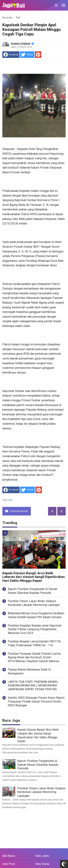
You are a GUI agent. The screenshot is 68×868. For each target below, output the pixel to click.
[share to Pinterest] (38, 55)
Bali (11, 500)
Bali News (9, 856)
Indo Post (9, 864)
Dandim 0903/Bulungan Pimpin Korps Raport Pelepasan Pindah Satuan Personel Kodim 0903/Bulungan (36, 702)
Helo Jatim (42, 856)
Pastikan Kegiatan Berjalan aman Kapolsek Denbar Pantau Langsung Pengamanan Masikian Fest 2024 (35, 629)
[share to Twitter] (27, 55)
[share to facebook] (11, 55)
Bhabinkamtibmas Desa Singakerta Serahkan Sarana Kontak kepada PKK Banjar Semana (36, 615)
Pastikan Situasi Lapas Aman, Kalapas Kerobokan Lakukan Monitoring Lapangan (34, 603)
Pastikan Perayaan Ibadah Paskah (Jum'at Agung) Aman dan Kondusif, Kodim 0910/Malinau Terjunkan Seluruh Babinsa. (34, 657)
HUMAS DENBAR (22, 44)
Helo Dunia (42, 864)
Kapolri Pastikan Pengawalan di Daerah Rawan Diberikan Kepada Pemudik (33, 591)
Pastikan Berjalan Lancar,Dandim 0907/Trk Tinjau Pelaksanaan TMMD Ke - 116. (34, 643)
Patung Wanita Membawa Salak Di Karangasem (29, 671)
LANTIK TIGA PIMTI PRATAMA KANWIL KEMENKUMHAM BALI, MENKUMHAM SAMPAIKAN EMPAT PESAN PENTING (33, 686)
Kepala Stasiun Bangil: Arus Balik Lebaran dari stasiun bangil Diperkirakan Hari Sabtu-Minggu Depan (34, 577)
